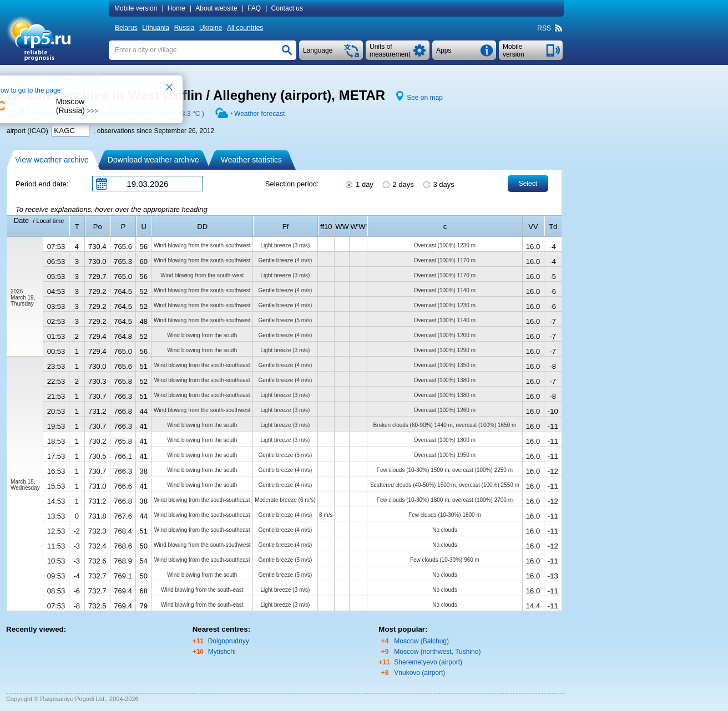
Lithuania (156, 28)
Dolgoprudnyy (229, 641)
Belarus (126, 28)
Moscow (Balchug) (421, 641)
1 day (358, 184)
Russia (184, 28)
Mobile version (136, 8)
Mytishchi (222, 652)
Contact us (287, 8)
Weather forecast (259, 114)
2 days (398, 184)
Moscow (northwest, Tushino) (437, 652)
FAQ (254, 8)
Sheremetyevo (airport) (428, 662)
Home (176, 8)
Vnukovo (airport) (419, 673)
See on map (425, 98)
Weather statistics (251, 160)
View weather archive (52, 160)
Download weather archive (153, 160)
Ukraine (211, 28)
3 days (438, 184)
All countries (245, 28)
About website (216, 8)
